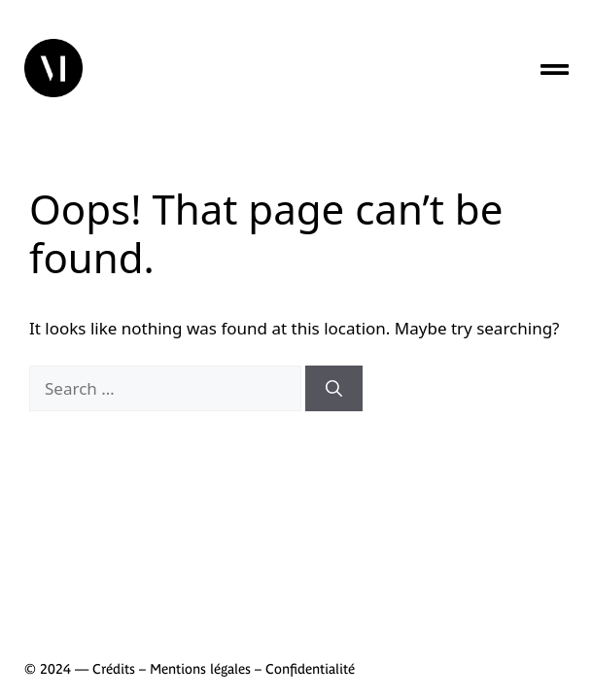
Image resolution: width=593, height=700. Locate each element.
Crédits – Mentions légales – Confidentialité (224, 669)
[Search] (334, 389)
